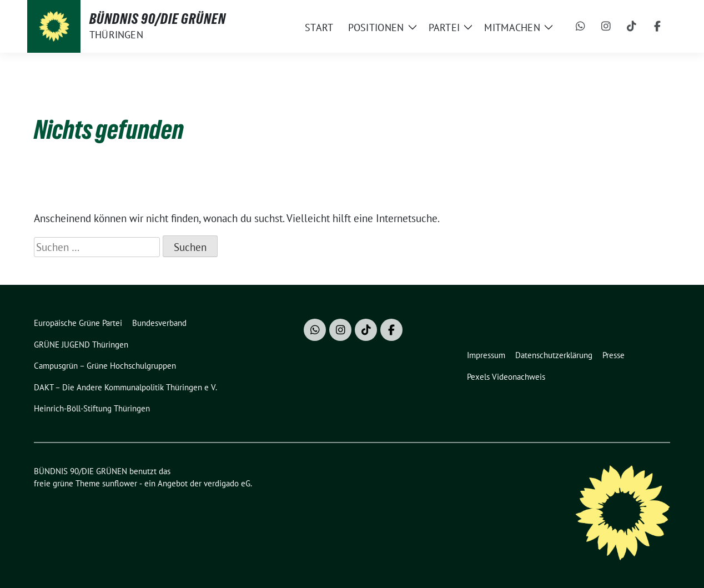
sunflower (120, 483)
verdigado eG (227, 483)
